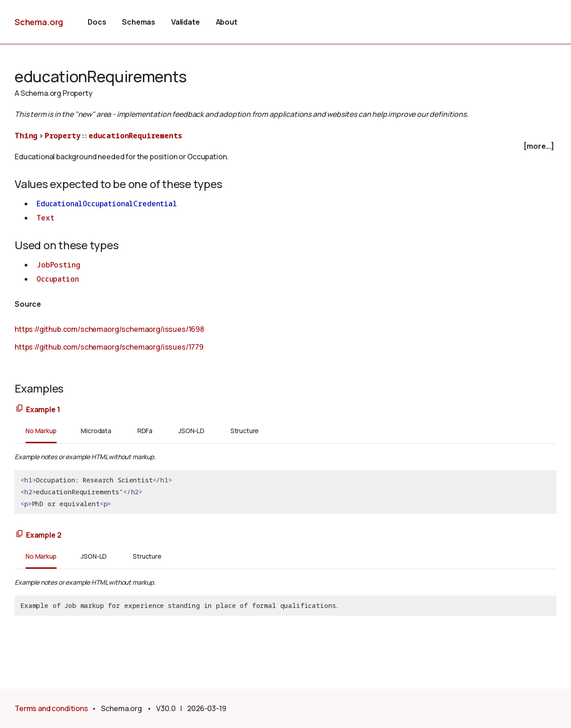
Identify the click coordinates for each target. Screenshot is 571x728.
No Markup (41, 431)
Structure (245, 431)
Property (63, 136)
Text (45, 218)
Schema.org (39, 22)
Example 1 (43, 409)
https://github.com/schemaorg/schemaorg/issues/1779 (109, 347)
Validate (186, 22)
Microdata (96, 431)
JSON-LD (191, 431)
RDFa (145, 431)
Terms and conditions (51, 708)
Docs (97, 22)
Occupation (58, 279)
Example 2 (44, 535)
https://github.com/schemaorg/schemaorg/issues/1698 (109, 329)
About (227, 22)
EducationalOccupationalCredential (107, 204)
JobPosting (58, 265)
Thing (26, 136)
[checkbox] (285, 146)
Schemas (139, 22)
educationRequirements (135, 136)
